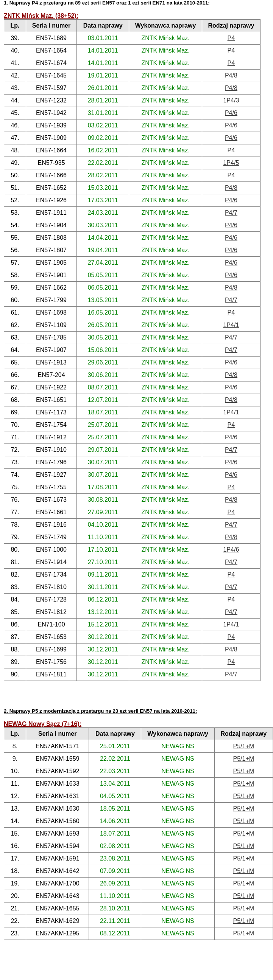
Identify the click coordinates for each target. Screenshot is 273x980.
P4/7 (231, 213)
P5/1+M (243, 746)
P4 (231, 38)
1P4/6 (231, 550)
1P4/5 (231, 163)
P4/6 (231, 113)
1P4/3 (231, 100)
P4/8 (231, 75)
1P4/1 (231, 325)
